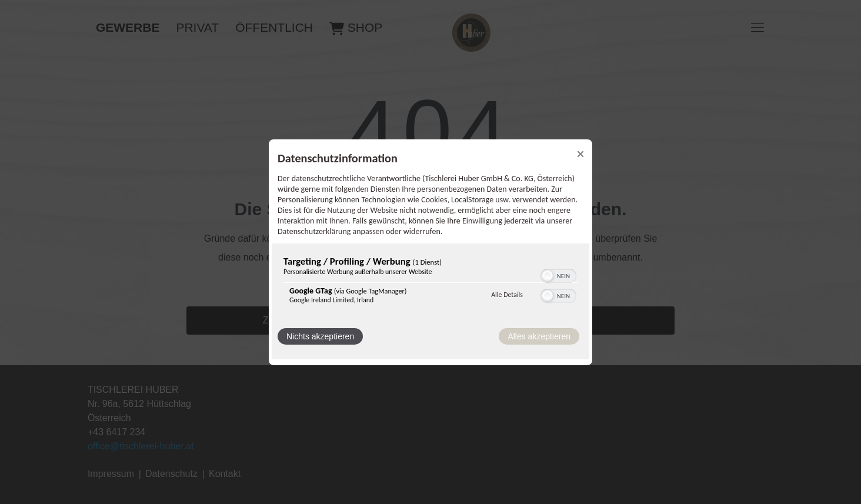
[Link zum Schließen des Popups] (580, 153)
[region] (430, 283)
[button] (548, 276)
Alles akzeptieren (539, 336)
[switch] (558, 275)
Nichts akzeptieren (320, 336)
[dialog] (430, 252)
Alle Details (507, 295)
